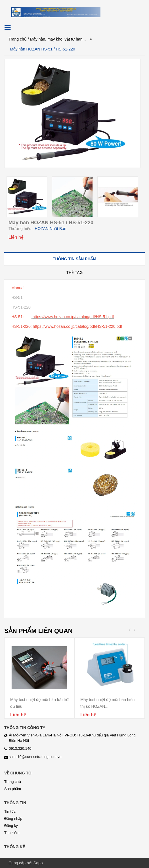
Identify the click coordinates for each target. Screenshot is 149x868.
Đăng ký (11, 826)
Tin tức (10, 811)
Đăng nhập (13, 819)
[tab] (74, 259)
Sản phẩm (13, 789)
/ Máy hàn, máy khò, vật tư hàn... (57, 39)
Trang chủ (18, 39)
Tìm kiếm (12, 833)
